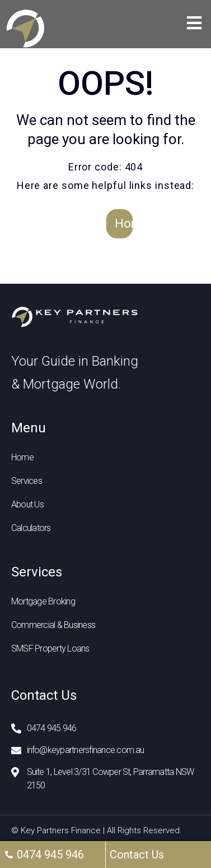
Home (124, 223)
